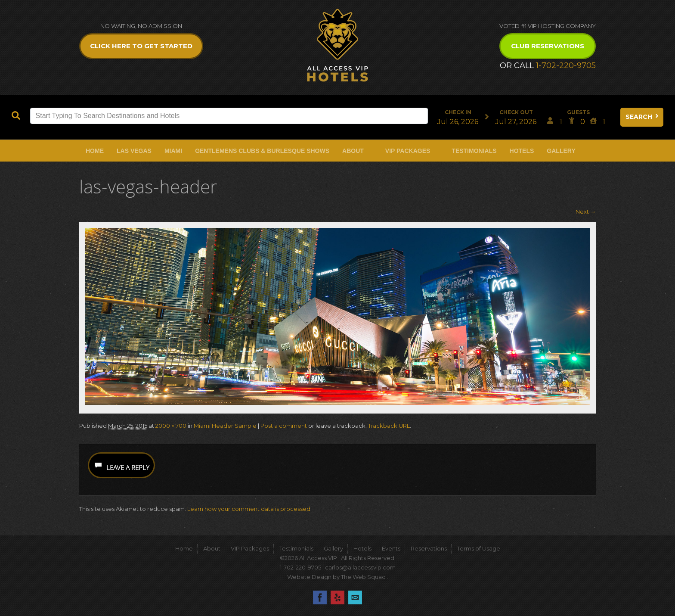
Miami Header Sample (225, 426)
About (353, 151)
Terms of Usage (479, 548)
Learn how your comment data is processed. (249, 509)
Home (95, 151)
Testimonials (474, 151)
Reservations (429, 548)
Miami (173, 151)
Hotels (522, 151)
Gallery (561, 151)
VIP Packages (408, 151)
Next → (586, 212)
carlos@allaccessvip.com (360, 567)
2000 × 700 (171, 426)
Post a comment (284, 426)
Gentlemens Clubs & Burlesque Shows (262, 151)
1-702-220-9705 (566, 65)
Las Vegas (134, 151)
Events (391, 548)
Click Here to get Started (141, 46)
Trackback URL (389, 426)
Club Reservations (548, 46)
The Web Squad (364, 577)
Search (643, 117)
